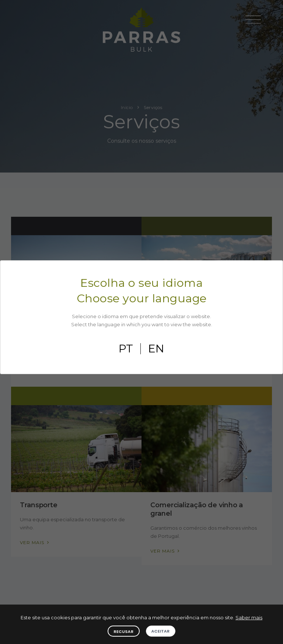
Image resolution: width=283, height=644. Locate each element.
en (156, 349)
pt (126, 349)
